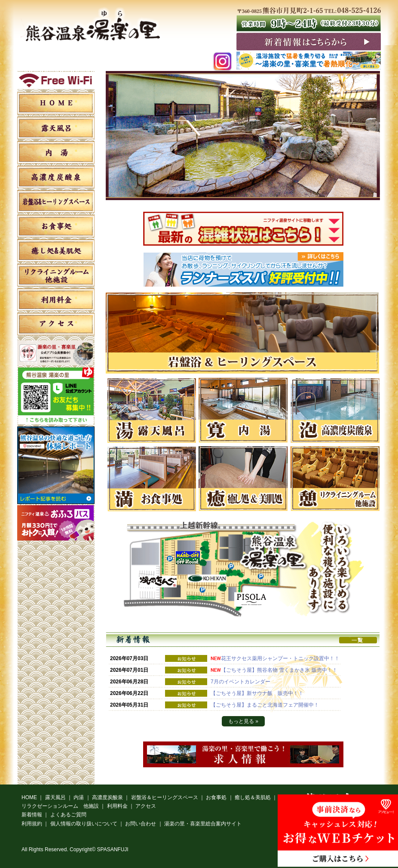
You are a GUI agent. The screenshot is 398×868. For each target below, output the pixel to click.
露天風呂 (56, 128)
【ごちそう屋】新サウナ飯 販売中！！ (257, 693)
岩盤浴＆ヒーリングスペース (56, 201)
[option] (243, 333)
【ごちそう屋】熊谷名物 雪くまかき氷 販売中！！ (279, 670)
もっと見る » (243, 721)
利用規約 (32, 824)
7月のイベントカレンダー (240, 682)
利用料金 (56, 300)
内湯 (56, 152)
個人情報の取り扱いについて (84, 824)
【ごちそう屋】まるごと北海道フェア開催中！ (267, 705)
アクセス (56, 324)
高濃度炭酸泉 (56, 177)
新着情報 (32, 815)
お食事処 (56, 226)
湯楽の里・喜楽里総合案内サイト (203, 824)
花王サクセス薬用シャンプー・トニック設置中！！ (280, 658)
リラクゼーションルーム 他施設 (56, 275)
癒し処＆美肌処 (56, 250)
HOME (56, 103)
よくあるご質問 (68, 815)
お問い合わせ (141, 824)
